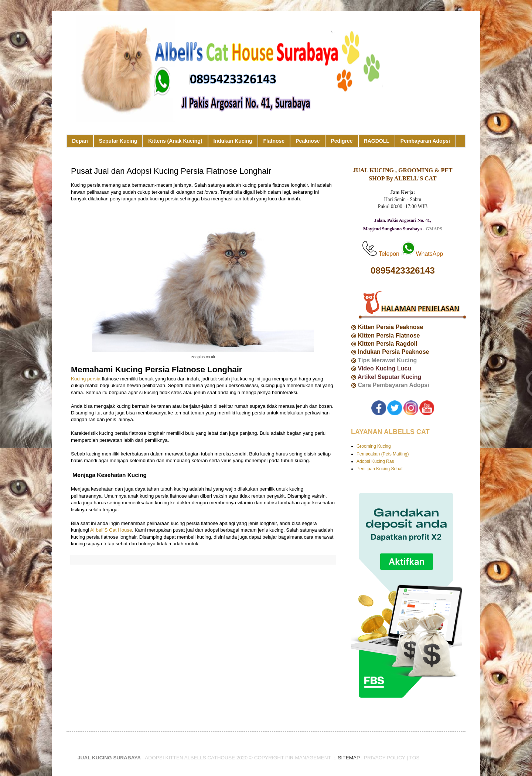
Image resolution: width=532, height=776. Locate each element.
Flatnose (274, 141)
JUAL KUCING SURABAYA (109, 758)
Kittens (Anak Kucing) (175, 141)
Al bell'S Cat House (111, 530)
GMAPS (434, 229)
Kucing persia (86, 379)
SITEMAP (349, 758)
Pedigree (342, 141)
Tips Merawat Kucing (387, 360)
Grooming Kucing (374, 446)
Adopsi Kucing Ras (375, 461)
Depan (80, 141)
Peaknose (308, 141)
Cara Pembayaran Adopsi (393, 385)
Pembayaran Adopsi (425, 141)
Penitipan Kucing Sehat (380, 469)
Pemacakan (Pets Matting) (383, 454)
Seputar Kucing (118, 141)
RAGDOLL (377, 141)
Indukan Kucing (233, 141)
